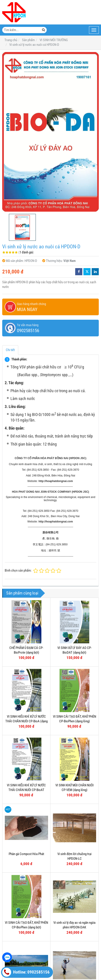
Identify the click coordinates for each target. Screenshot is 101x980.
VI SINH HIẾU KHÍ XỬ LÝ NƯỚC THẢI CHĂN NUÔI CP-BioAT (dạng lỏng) (26, 790)
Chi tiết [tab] (10, 350)
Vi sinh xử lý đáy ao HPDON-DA (26, 948)
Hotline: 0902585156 (26, 972)
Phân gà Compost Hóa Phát (26, 854)
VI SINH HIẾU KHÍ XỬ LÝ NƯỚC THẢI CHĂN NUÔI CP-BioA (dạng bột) (26, 721)
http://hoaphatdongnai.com (56, 481)
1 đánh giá (26, 252)
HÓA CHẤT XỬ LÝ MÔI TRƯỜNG (66, 974)
